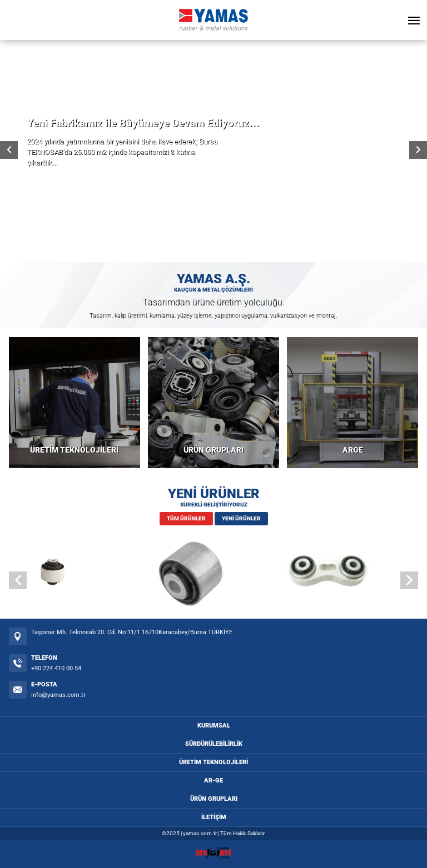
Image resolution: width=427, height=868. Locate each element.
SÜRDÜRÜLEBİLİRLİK (214, 744)
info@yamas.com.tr (58, 695)
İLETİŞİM (214, 817)
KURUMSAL (214, 726)
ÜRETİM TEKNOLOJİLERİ (74, 450)
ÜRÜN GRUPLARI (213, 450)
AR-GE (213, 781)
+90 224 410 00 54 (56, 668)
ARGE (353, 450)
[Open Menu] (414, 20)
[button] (409, 580)
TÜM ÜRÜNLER (186, 518)
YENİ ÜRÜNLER (241, 518)
